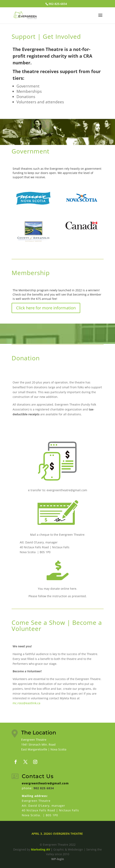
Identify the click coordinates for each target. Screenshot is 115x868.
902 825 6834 (44, 788)
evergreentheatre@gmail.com (45, 783)
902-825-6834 (58, 4)
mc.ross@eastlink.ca (26, 703)
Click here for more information (46, 308)
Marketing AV (41, 849)
